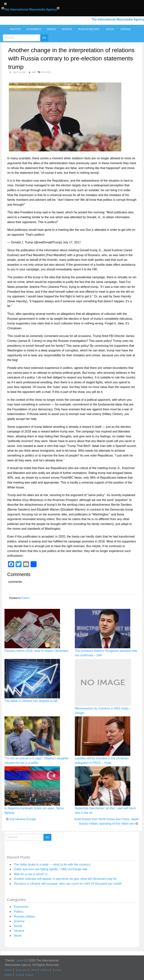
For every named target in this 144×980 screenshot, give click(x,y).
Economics (34, 29)
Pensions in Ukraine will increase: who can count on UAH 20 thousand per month (68, 884)
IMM (33, 72)
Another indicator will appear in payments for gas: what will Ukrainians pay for (65, 879)
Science (67, 29)
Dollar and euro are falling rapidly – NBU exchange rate (51, 869)
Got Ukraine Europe (23, 819)
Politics (15, 29)
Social (110, 29)
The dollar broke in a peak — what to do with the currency (52, 865)
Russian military (89, 29)
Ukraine (126, 29)
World (51, 29)
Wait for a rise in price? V (31, 874)
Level (19, 960)
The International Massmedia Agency (30, 9)
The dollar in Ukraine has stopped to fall (31, 701)
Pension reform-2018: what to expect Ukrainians (37, 651)
